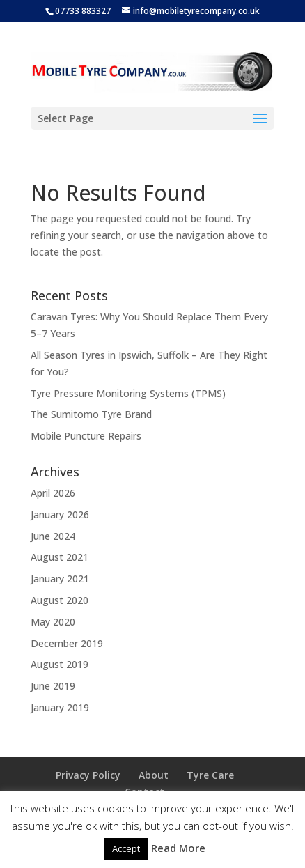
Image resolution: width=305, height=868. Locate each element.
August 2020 (60, 600)
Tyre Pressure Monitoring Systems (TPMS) (128, 393)
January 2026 (60, 514)
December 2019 (67, 643)
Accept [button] (126, 848)
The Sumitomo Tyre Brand (91, 414)
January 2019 (60, 707)
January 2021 (60, 579)
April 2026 (53, 493)
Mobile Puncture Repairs (86, 436)
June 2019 (53, 686)
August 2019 (60, 664)
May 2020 (53, 622)
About (154, 775)
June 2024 (53, 536)
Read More (178, 848)
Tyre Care (210, 775)
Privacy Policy (88, 775)
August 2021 (60, 557)
